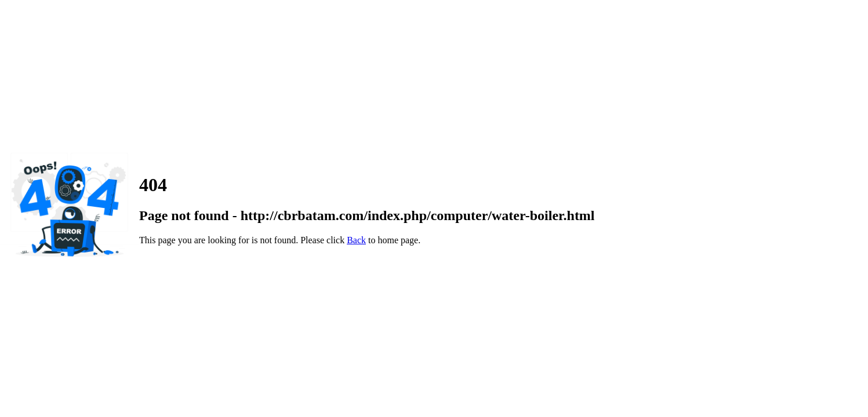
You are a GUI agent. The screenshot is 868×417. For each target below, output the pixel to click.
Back (356, 240)
